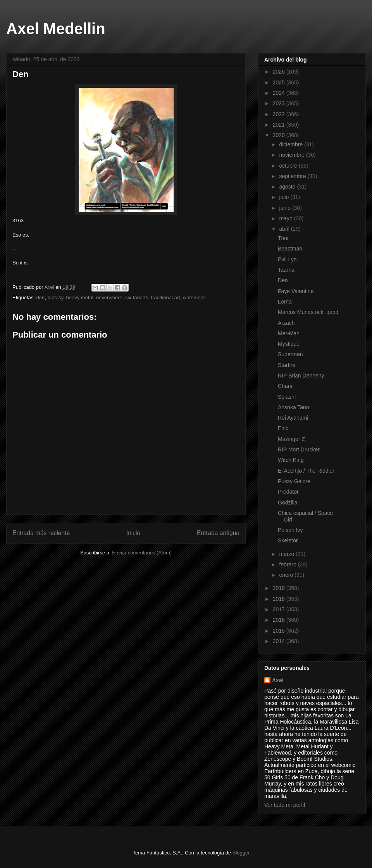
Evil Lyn (287, 259)
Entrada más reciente (41, 533)
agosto (288, 187)
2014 (280, 641)
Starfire (287, 365)
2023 (280, 103)
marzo (287, 554)
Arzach (286, 323)
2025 (280, 82)
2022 (280, 114)
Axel (278, 680)
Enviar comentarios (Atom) (142, 553)
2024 (280, 93)
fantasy (55, 298)
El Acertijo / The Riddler (306, 471)
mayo (286, 218)
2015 (280, 631)
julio (285, 197)
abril (285, 229)
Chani (285, 386)
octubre (289, 166)
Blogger (241, 853)
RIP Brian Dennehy (301, 376)
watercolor (195, 298)
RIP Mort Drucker (299, 449)
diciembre (292, 144)
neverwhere (109, 298)
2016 (280, 620)
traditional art (166, 298)
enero (287, 575)
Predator (288, 492)
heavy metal (80, 298)
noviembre (292, 155)
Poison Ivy (290, 530)
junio (285, 208)
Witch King (291, 460)
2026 (280, 72)
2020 (280, 135)
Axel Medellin (56, 29)
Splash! (287, 397)
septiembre (293, 176)
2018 (280, 599)
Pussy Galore (294, 481)
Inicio (133, 533)
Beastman (290, 249)
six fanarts (137, 298)
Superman (290, 354)
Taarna (286, 270)
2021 (280, 125)
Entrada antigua (218, 533)
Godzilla (288, 503)
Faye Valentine (296, 291)
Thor (283, 238)
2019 (280, 588)
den (40, 298)
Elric (283, 428)
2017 (280, 609)
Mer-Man (289, 333)
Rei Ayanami (293, 418)
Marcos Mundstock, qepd (308, 312)
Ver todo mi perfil (285, 805)
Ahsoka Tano (294, 407)
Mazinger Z (291, 439)
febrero (288, 564)
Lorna (285, 302)
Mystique (289, 344)
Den (283, 280)
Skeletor (288, 540)
